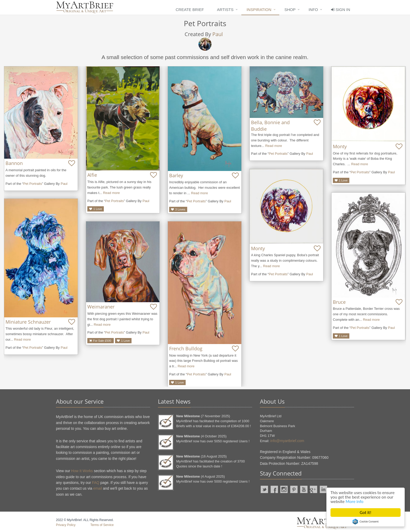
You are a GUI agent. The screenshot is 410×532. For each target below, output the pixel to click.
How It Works (82, 471)
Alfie (92, 175)
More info (355, 502)
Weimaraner (101, 307)
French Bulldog (186, 348)
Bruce (339, 302)
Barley (176, 175)
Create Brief (190, 10)
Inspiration (259, 10)
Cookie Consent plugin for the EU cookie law (366, 522)
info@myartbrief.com (287, 441)
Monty (340, 146)
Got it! (366, 513)
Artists (225, 10)
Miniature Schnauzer (28, 322)
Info (313, 10)
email (97, 488)
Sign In (341, 10)
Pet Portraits (33, 184)
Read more (111, 193)
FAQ (96, 483)
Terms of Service (102, 525)
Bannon (14, 163)
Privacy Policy (66, 525)
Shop (290, 10)
